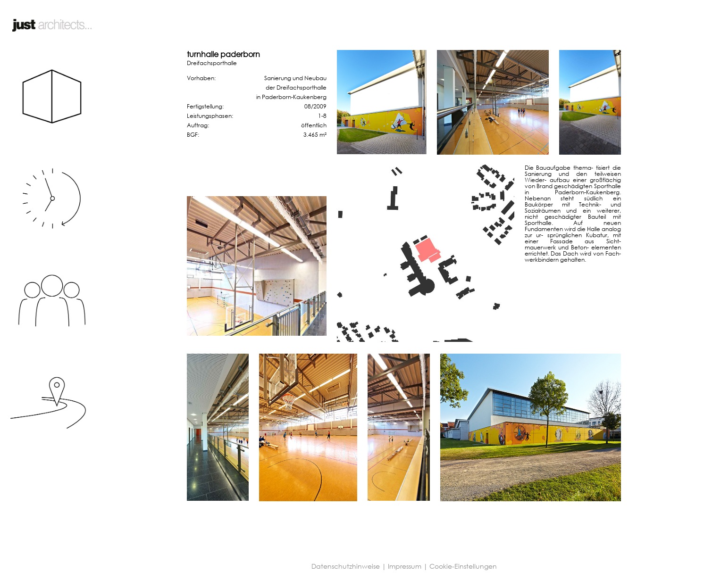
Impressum (405, 566)
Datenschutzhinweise (346, 566)
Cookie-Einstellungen (463, 566)
